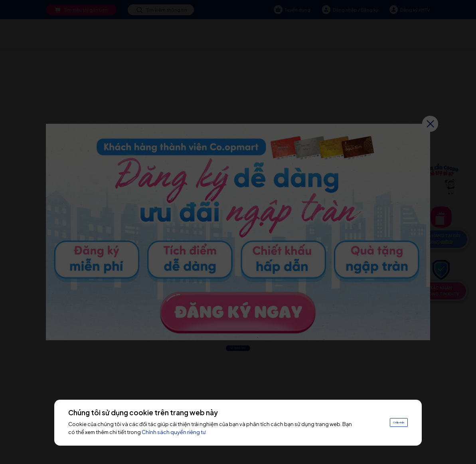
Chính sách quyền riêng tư (197, 432)
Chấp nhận (390, 422)
